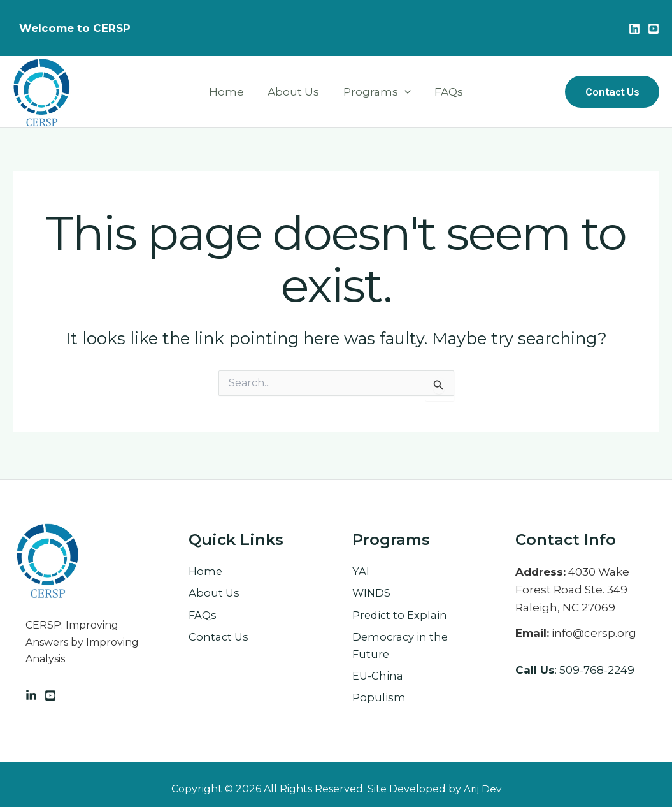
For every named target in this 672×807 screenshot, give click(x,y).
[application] (403, 92)
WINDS (372, 590)
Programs (376, 92)
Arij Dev (483, 789)
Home (230, 92)
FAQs (446, 92)
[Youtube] (654, 29)
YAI (361, 568)
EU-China (378, 675)
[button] (612, 92)
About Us (295, 92)
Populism (379, 697)
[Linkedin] (634, 29)
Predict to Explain (401, 613)
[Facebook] (50, 692)
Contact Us (219, 635)
